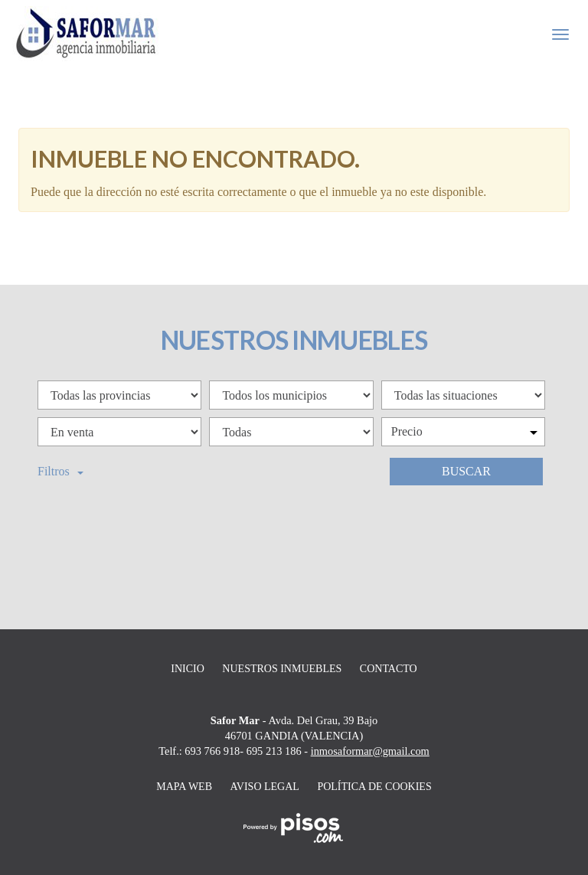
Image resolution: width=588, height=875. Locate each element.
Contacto (389, 669)
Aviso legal (265, 787)
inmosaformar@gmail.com (370, 751)
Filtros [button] (60, 471)
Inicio (188, 669)
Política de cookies (374, 787)
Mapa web (184, 787)
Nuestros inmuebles (282, 669)
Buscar (466, 471)
